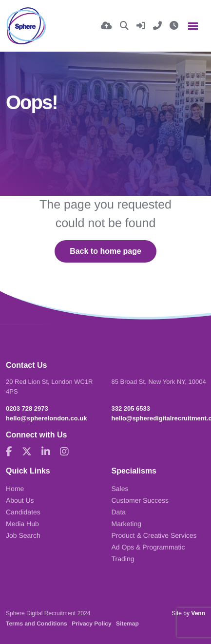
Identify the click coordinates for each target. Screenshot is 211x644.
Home (15, 489)
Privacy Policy (91, 624)
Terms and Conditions (37, 624)
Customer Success (140, 500)
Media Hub (22, 524)
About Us (20, 500)
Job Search (23, 535)
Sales (120, 489)
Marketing (126, 524)
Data (119, 512)
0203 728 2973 (27, 408)
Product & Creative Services (154, 535)
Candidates (23, 512)
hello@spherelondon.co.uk (47, 418)
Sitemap (127, 624)
